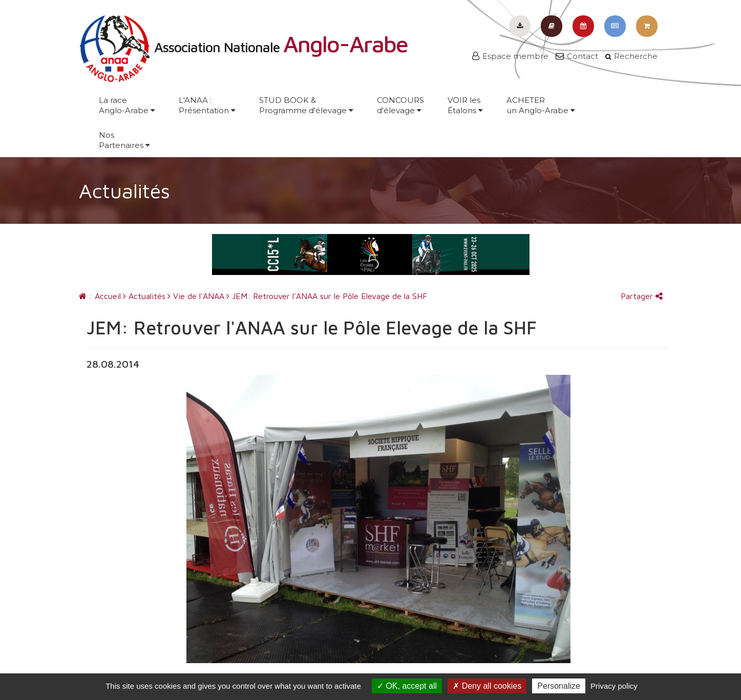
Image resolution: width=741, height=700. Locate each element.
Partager (642, 296)
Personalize (559, 686)
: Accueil (100, 296)
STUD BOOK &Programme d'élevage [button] (306, 105)
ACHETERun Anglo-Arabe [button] (541, 105)
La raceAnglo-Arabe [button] (127, 105)
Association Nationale (243, 47)
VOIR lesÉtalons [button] (465, 105)
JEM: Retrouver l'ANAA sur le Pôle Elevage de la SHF (327, 296)
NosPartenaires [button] (124, 140)
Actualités (144, 296)
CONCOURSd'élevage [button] (400, 105)
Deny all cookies (487, 686)
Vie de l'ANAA (196, 296)
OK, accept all (407, 686)
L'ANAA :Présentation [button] (207, 105)
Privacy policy (614, 686)
